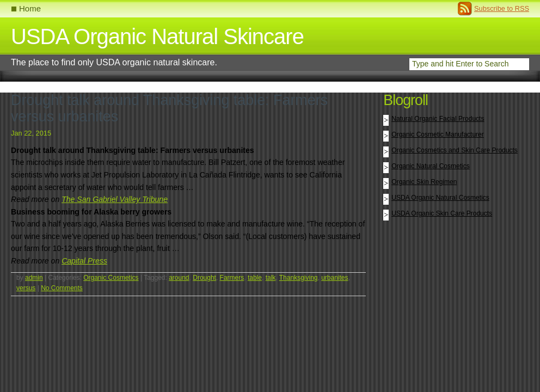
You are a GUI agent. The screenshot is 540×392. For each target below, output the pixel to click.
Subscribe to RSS (502, 8)
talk (271, 278)
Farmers (232, 278)
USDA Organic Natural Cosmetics (440, 198)
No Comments (62, 288)
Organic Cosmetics (111, 278)
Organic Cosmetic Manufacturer (437, 134)
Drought (204, 278)
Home (30, 8)
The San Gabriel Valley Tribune (115, 199)
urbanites (335, 278)
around (179, 278)
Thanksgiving (299, 278)
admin (34, 278)
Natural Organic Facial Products (438, 119)
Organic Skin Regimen (424, 182)
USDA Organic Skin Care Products (442, 213)
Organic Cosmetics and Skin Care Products (454, 150)
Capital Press (84, 261)
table (255, 278)
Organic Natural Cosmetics (430, 166)
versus (26, 288)
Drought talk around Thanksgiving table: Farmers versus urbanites (169, 108)
